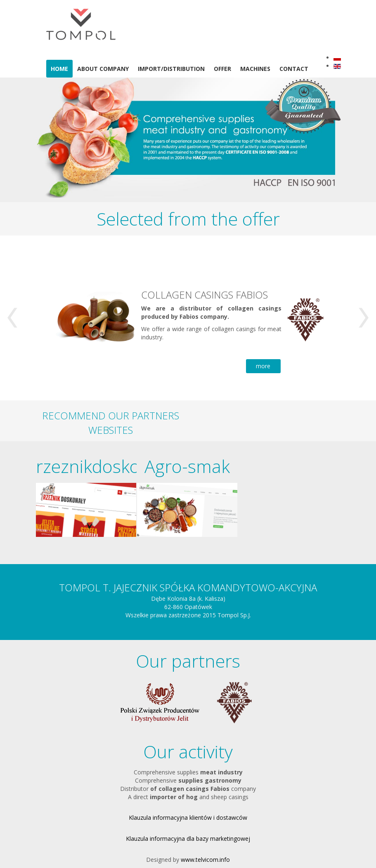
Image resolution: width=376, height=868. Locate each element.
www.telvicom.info (205, 860)
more (263, 366)
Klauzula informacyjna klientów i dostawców (188, 817)
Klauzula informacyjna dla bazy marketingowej (188, 839)
